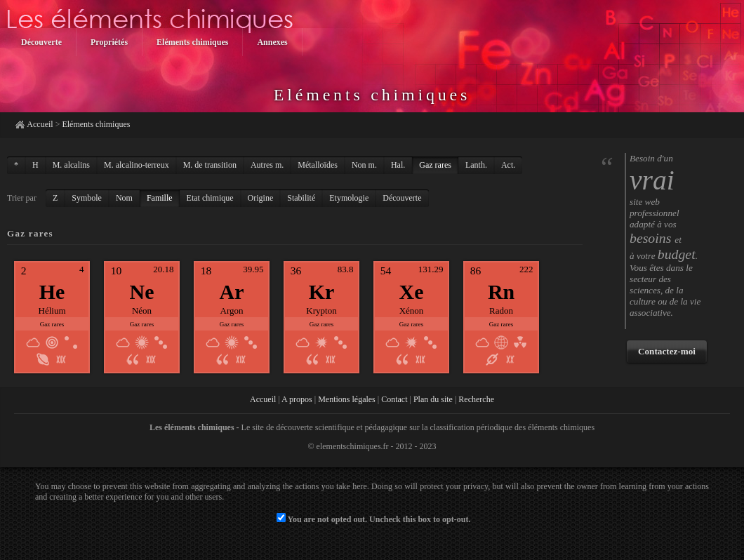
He (52, 292)
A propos (297, 399)
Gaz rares (435, 165)
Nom (124, 198)
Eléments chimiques (96, 124)
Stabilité (301, 198)
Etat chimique (210, 198)
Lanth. (476, 165)
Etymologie (349, 198)
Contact (394, 399)
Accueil (40, 124)
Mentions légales (347, 399)
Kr (322, 292)
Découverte (402, 198)
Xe (412, 292)
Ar (232, 292)
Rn (501, 292)
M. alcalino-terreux (137, 165)
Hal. (398, 165)
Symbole (87, 198)
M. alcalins (71, 165)
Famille (160, 198)
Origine (261, 198)
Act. (508, 165)
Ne (142, 292)
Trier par (22, 198)
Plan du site (433, 399)
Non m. (364, 165)
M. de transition (210, 165)
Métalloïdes (318, 165)
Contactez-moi (667, 351)
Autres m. (267, 165)
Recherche (476, 399)
